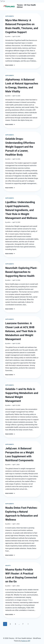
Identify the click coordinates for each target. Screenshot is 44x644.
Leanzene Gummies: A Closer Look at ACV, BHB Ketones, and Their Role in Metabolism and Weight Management (21, 331)
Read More (10, 65)
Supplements (10, 16)
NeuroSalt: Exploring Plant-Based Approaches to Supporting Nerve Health (21, 272)
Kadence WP (26, 641)
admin (9, 36)
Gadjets (8, 566)
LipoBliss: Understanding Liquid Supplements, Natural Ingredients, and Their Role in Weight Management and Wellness (21, 210)
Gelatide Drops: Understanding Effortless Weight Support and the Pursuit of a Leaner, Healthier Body (20, 147)
